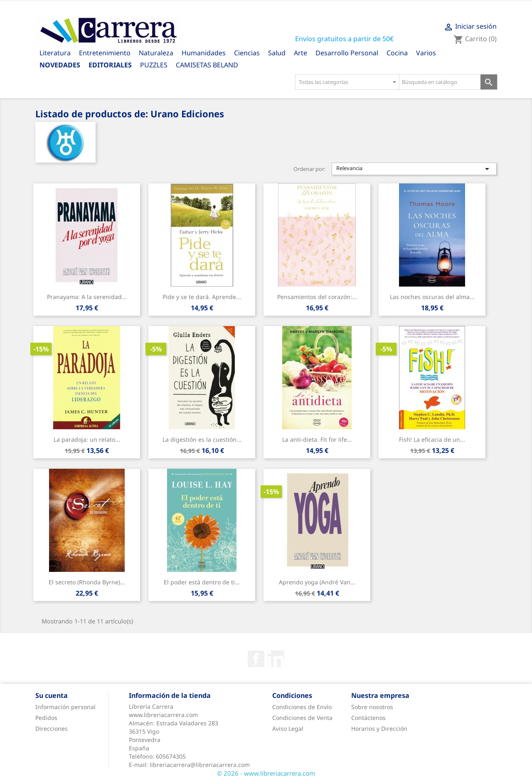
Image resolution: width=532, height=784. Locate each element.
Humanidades (204, 53)
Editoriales (110, 65)
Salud (277, 53)
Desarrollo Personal (347, 53)
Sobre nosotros (372, 707)
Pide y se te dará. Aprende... (202, 297)
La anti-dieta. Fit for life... (317, 439)
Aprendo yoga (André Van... (317, 582)
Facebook (256, 659)
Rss (276, 659)
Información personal (65, 707)
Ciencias (247, 53)
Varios (426, 53)
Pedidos (46, 718)
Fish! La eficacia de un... (432, 439)
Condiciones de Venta (302, 718)
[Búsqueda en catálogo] (440, 82)
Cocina (397, 53)
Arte (300, 53)
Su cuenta (52, 695)
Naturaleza (156, 53)
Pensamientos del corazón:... (317, 297)
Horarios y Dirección (379, 728)
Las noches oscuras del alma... (432, 297)
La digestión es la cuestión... (202, 439)
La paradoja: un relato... (87, 439)
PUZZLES (154, 65)
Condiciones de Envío (302, 707)
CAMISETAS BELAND (207, 65)
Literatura (55, 53)
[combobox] (347, 82)
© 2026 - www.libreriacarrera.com (266, 773)
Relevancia (414, 169)
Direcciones (52, 728)
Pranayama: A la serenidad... (87, 297)
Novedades (60, 65)
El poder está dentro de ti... (202, 582)
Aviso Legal (288, 728)
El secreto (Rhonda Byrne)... (87, 582)
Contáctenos (368, 718)
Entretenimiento (105, 53)
